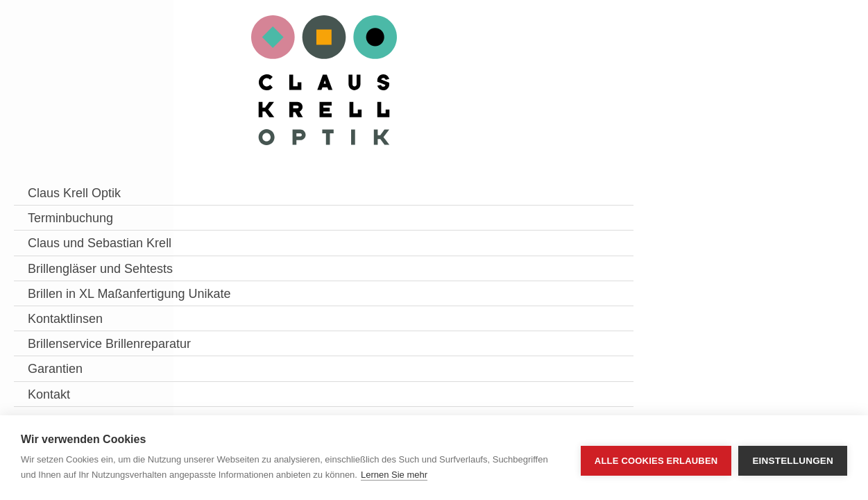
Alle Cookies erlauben (656, 458)
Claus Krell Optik (74, 193)
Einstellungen (793, 458)
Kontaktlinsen (65, 389)
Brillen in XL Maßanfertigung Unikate (71, 346)
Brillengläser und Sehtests (74, 295)
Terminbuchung (70, 218)
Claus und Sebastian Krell (85, 252)
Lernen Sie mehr (394, 475)
